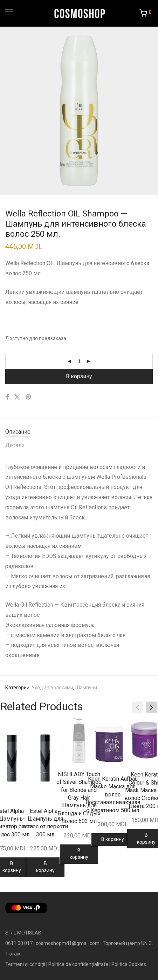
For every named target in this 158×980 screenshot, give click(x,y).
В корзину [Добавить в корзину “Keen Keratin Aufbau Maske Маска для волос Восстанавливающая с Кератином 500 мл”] (113, 839)
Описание (18, 432)
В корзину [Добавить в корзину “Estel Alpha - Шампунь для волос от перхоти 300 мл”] (45, 867)
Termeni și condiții (25, 964)
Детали (15, 445)
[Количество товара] (79, 361)
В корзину (79, 376)
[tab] (79, 432)
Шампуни (86, 688)
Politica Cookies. (129, 964)
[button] (152, 708)
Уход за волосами (52, 688)
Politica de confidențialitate (78, 964)
